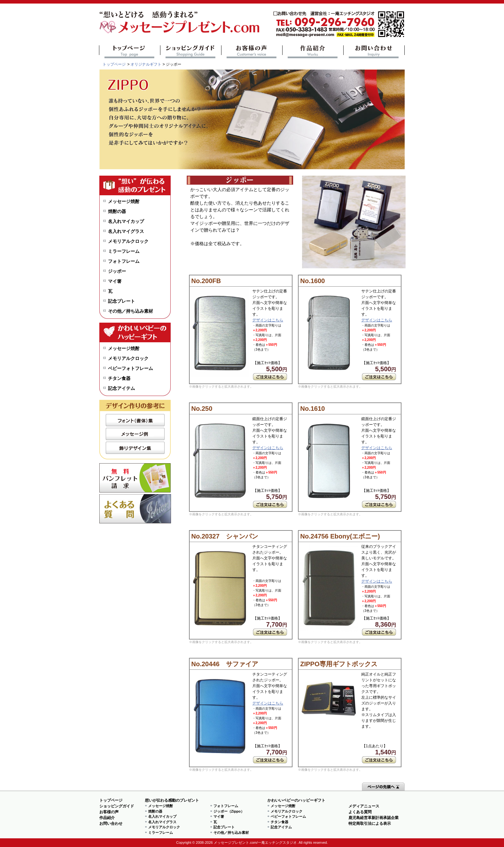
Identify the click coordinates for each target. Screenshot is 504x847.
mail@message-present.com (339, 24)
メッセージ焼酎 (124, 201)
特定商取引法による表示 (370, 824)
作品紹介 (313, 52)
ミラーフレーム (124, 251)
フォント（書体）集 (135, 420)
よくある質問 (135, 509)
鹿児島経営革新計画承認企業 (373, 818)
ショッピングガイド (191, 52)
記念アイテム (122, 388)
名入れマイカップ (126, 221)
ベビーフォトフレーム (130, 368)
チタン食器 (119, 378)
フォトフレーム (124, 261)
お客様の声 (252, 52)
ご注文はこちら (270, 377)
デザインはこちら (268, 320)
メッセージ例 (135, 434)
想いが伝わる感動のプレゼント (172, 800)
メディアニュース (364, 806)
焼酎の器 (117, 211)
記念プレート (122, 301)
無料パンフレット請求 (135, 478)
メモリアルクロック (128, 241)
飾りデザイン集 (135, 448)
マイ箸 (115, 281)
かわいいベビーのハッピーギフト (296, 800)
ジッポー (117, 271)
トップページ (130, 52)
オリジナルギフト (146, 64)
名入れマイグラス (126, 231)
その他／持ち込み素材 (130, 311)
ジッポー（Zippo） (229, 811)
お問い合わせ (374, 52)
